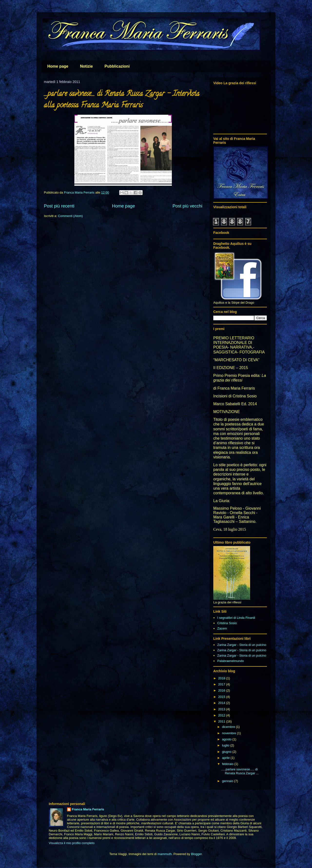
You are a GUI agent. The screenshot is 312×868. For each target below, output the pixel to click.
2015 (222, 697)
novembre (229, 733)
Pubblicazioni (117, 66)
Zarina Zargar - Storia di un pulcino (242, 645)
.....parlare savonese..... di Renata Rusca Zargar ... (240, 771)
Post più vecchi (187, 206)
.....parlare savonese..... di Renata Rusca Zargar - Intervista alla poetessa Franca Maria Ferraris (122, 100)
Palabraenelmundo (230, 661)
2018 (222, 678)
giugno (227, 752)
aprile (226, 758)
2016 (222, 690)
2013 (222, 709)
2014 (222, 703)
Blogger (196, 854)
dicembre (229, 727)
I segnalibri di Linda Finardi (236, 618)
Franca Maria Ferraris (88, 809)
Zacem (222, 628)
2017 (222, 684)
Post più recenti (59, 206)
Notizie (86, 66)
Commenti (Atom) (70, 216)
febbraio (228, 764)
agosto (227, 739)
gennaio (228, 781)
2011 (222, 721)
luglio (226, 745)
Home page (58, 66)
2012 (222, 715)
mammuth (165, 854)
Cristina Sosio (227, 623)
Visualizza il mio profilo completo (72, 843)
